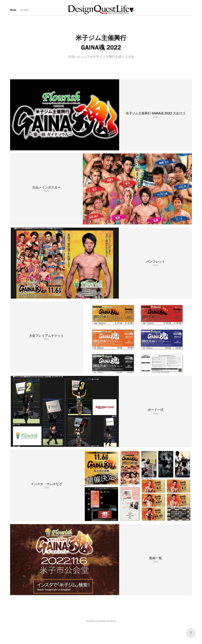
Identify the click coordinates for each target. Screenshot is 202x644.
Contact (24, 10)
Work (13, 10)
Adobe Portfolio (107, 621)
